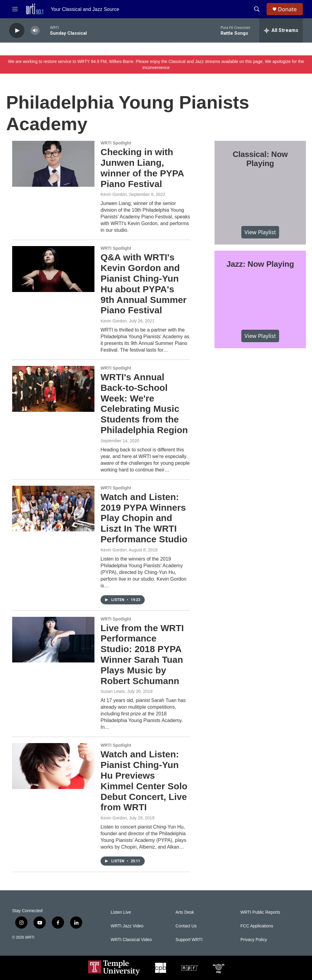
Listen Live (121, 912)
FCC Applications (257, 926)
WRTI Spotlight (116, 143)
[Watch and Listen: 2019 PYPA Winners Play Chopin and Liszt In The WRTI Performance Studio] (53, 509)
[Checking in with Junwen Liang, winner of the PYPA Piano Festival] (53, 164)
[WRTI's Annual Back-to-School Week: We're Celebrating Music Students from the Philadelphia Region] (53, 389)
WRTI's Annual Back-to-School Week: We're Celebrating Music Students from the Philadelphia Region (144, 403)
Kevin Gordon (114, 194)
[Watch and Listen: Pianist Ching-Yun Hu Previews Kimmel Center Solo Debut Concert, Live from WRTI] (53, 766)
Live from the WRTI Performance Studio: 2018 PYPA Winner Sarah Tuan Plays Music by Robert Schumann (142, 654)
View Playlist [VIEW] (260, 232)
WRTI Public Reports (260, 912)
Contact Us (186, 926)
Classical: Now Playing (260, 159)
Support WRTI (189, 940)
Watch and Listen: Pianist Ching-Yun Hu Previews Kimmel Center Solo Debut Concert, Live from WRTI (144, 781)
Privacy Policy (254, 940)
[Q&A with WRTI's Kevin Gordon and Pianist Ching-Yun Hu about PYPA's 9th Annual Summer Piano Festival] (53, 269)
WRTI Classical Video (131, 940)
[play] (17, 31)
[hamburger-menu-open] (15, 9)
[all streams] (281, 30)
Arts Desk (185, 912)
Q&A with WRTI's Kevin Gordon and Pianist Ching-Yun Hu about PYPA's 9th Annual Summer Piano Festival (144, 284)
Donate (287, 9)
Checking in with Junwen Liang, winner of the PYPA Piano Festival (142, 168)
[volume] (35, 31)
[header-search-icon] (257, 9)
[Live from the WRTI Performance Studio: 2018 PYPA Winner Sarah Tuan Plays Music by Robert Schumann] (53, 640)
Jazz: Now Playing (260, 264)
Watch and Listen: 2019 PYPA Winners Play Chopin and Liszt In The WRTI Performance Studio (144, 518)
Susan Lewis (113, 691)
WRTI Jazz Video (127, 926)
